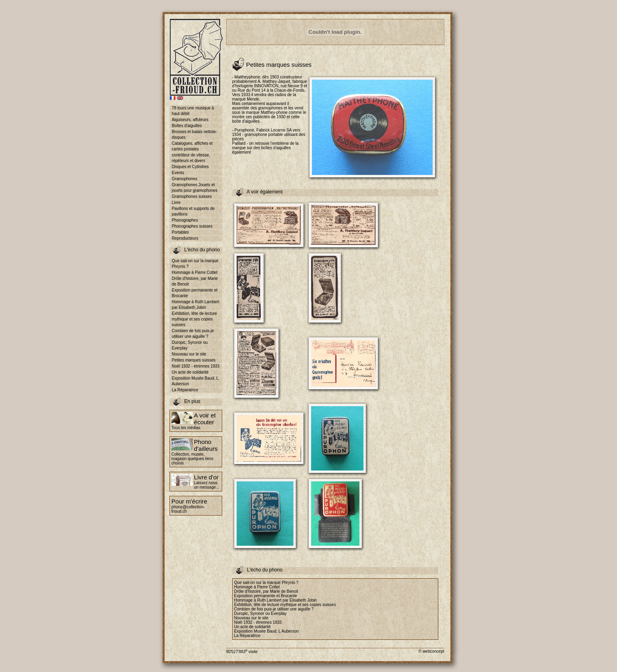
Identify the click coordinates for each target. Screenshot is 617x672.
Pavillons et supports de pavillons (193, 211)
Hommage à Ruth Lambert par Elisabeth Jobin (196, 305)
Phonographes (185, 220)
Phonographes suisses (192, 226)
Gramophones (185, 179)
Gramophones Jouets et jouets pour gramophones (195, 188)
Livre (176, 202)
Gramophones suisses (192, 196)
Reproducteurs (185, 238)
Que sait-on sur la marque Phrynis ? (195, 264)
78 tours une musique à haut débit (193, 111)
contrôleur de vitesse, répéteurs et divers (191, 158)
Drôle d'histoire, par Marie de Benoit (195, 281)
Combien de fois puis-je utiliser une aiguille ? (193, 334)
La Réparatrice (185, 390)
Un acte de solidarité (190, 372)
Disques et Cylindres (190, 167)
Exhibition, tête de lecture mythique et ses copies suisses (194, 319)
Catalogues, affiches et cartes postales (192, 146)
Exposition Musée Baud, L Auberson (195, 381)
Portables (180, 232)
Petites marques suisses (194, 360)
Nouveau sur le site (189, 354)
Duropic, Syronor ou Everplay (190, 345)
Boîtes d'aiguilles (187, 126)
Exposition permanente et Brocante (195, 293)
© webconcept (431, 651)
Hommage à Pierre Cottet (195, 272)
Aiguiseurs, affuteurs (190, 120)
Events (178, 173)
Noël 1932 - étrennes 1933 (196, 366)
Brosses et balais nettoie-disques (194, 135)
